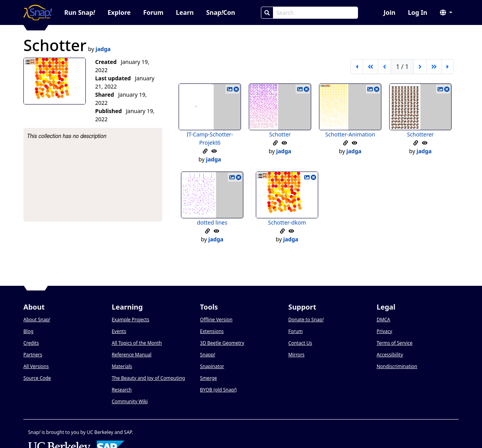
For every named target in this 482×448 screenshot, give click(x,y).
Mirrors (296, 355)
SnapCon (221, 12)
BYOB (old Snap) (218, 390)
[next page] (420, 67)
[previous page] (385, 67)
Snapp (208, 355)
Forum (153, 12)
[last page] (448, 67)
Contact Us (300, 343)
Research (121, 390)
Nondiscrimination (397, 366)
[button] (446, 12)
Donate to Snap (306, 320)
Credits (31, 343)
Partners (33, 355)
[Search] (267, 13)
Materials (122, 366)
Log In (418, 12)
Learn (185, 12)
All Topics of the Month (137, 343)
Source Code (37, 378)
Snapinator (212, 366)
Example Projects (130, 320)
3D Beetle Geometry (222, 343)
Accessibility (390, 355)
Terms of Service (395, 343)
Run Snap (80, 12)
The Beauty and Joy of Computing (148, 378)
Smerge (209, 378)
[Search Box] (315, 13)
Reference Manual (131, 355)
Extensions (212, 331)
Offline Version (216, 320)
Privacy (385, 331)
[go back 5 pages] (370, 67)
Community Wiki (130, 401)
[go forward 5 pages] (434, 67)
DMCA (384, 320)
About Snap (37, 320)
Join (389, 12)
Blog (28, 331)
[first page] (357, 67)
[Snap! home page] (38, 12)
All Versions (36, 366)
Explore (119, 12)
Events (119, 331)
